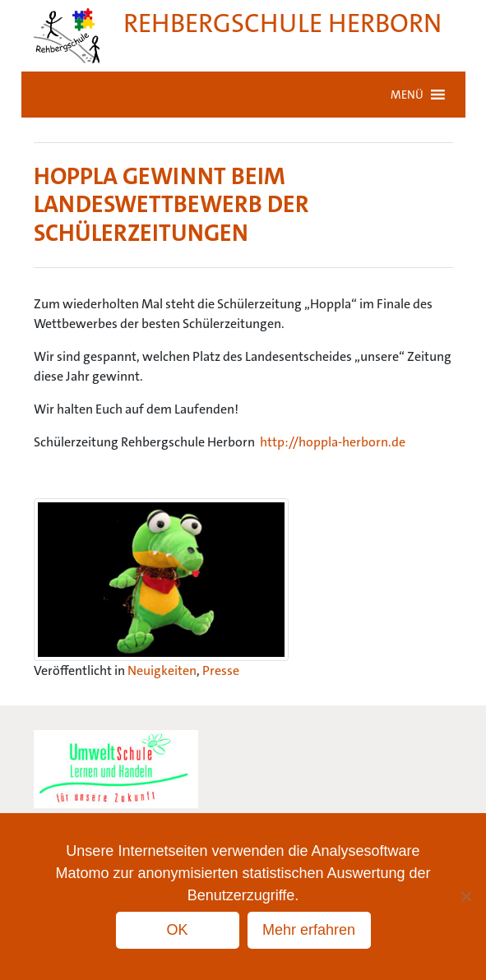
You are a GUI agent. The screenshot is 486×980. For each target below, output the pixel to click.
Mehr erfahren (309, 930)
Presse (221, 670)
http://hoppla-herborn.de (333, 442)
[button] (407, 95)
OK (177, 930)
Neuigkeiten (162, 670)
